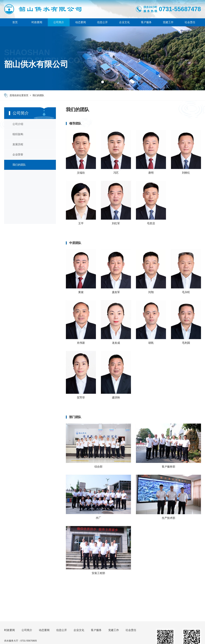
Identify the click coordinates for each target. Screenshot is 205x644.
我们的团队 (38, 95)
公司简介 (59, 22)
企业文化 (124, 22)
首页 (15, 22)
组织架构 (18, 134)
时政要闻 (37, 22)
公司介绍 (18, 124)
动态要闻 (81, 22)
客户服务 (146, 22)
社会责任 (190, 22)
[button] (103, 82)
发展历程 (18, 144)
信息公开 (102, 22)
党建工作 (168, 22)
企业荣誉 (18, 155)
